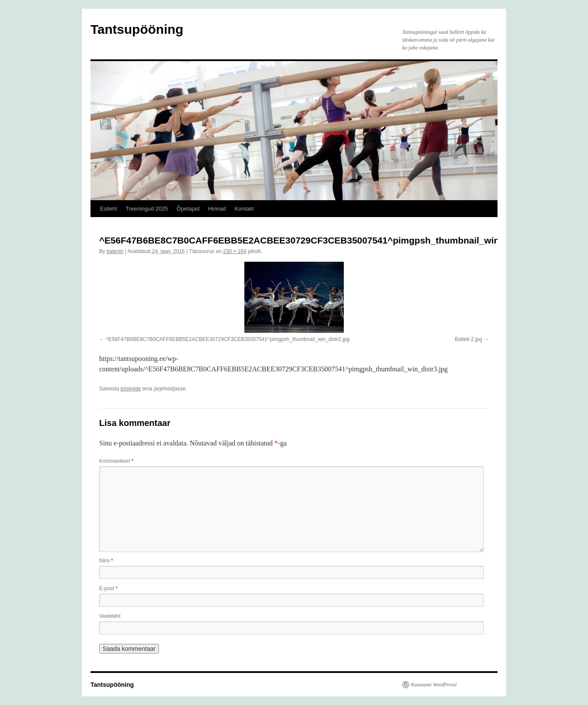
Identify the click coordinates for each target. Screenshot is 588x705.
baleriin (115, 251)
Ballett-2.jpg (468, 339)
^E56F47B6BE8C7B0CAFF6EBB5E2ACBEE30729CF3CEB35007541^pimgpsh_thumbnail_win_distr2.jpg (228, 339)
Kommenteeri (116, 461)
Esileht (108, 209)
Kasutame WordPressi (434, 685)
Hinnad (217, 209)
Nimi (106, 561)
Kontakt (244, 209)
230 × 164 (235, 251)
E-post (108, 588)
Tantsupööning (137, 29)
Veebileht (110, 616)
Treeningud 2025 (147, 209)
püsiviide (131, 389)
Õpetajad (188, 209)
